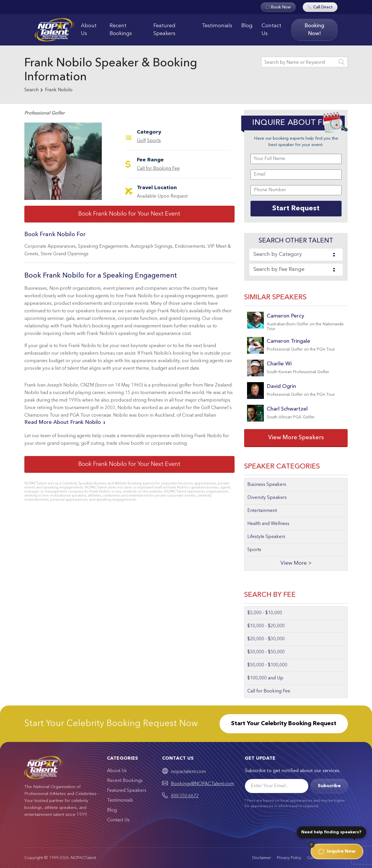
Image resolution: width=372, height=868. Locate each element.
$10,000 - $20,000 (266, 626)
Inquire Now (337, 851)
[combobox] (296, 255)
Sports (154, 141)
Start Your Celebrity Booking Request (284, 724)
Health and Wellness (268, 524)
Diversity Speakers (267, 498)
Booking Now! (314, 30)
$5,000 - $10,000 (265, 613)
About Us (89, 30)
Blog (247, 26)
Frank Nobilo (59, 90)
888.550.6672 (185, 796)
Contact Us (271, 30)
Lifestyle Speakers (266, 537)
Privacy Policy (289, 858)
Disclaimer (262, 858)
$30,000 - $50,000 (266, 652)
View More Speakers (296, 438)
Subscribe (329, 786)
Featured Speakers (164, 30)
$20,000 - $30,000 (266, 639)
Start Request (296, 209)
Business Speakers (267, 485)
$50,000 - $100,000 (267, 665)
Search (31, 90)
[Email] (277, 786)
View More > (296, 563)
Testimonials (217, 26)
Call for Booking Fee (158, 169)
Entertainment (262, 511)
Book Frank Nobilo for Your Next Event (129, 214)
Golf (141, 141)
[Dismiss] (311, 845)
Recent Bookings (121, 30)
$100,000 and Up (265, 678)
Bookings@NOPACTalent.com (202, 784)
